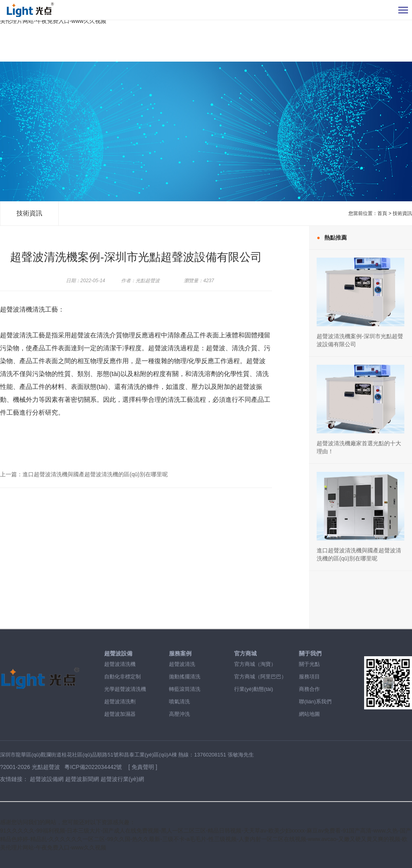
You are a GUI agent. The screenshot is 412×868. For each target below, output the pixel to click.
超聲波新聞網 (82, 779)
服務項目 (309, 677)
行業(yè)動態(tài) (254, 689)
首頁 (382, 213)
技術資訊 (29, 213)
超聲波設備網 (47, 779)
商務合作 (309, 689)
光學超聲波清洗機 (125, 689)
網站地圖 (309, 714)
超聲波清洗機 (120, 664)
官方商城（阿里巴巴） (260, 677)
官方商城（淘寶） (255, 664)
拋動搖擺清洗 (185, 677)
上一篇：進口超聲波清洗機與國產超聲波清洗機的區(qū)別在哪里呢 (84, 474)
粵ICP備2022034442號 (94, 767)
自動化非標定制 (123, 677)
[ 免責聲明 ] (143, 767)
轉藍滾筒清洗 (185, 689)
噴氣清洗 (179, 702)
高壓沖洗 (179, 714)
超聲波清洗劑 (120, 702)
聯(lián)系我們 (315, 702)
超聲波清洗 (182, 664)
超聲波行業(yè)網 (122, 779)
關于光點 (309, 664)
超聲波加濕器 (120, 714)
